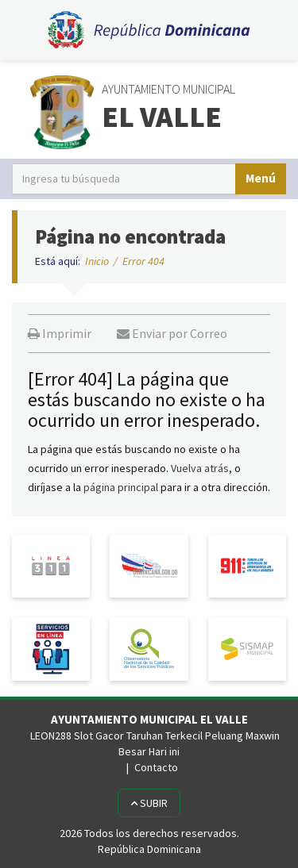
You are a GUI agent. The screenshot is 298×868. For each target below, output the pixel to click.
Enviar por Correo (172, 333)
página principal (121, 487)
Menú (261, 178)
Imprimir (60, 333)
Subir (149, 803)
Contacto (156, 767)
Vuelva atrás (200, 468)
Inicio (97, 261)
